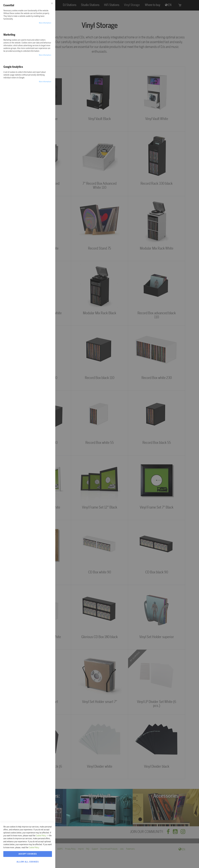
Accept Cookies (28, 854)
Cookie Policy (41, 836)
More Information (45, 23)
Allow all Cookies (28, 862)
